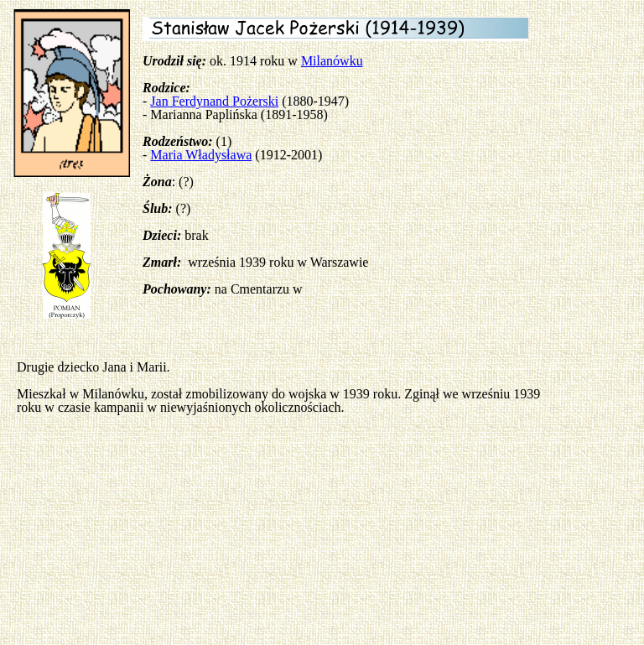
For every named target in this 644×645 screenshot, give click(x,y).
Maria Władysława (201, 155)
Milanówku (332, 61)
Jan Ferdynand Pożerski (214, 101)
